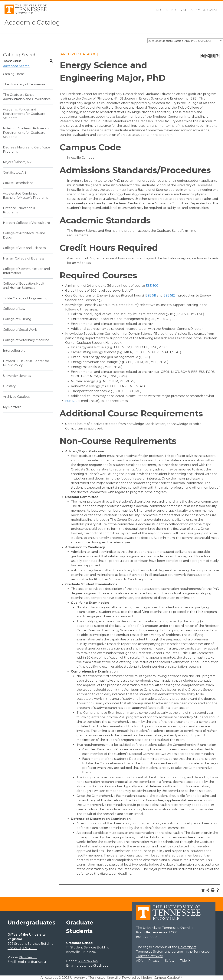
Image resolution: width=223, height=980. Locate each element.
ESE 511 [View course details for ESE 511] (151, 295)
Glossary (9, 386)
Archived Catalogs (17, 397)
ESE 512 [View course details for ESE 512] (169, 295)
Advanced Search (16, 66)
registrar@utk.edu (32, 962)
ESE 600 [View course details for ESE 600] (152, 286)
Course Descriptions (18, 183)
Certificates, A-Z (15, 173)
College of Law (14, 309)
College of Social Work (20, 330)
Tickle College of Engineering (25, 298)
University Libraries (17, 376)
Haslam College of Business (24, 258)
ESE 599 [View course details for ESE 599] (71, 401)
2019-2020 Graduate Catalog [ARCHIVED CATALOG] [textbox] (180, 41)
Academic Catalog (32, 22)
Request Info (167, 10)
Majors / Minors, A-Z (17, 162)
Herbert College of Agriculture (26, 223)
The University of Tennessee (24, 84)
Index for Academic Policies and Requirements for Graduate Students (27, 133)
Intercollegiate (14, 351)
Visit (184, 10)
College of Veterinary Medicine (26, 340)
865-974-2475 (88, 961)
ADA (139, 961)
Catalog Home (14, 74)
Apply (195, 10)
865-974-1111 (28, 957)
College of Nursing (17, 319)
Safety (170, 961)
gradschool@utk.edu (93, 966)
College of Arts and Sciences (24, 248)
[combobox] (185, 41)
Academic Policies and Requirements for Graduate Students (24, 114)
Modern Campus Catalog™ (162, 978)
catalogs (52, 978)
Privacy (154, 961)
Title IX (185, 961)
